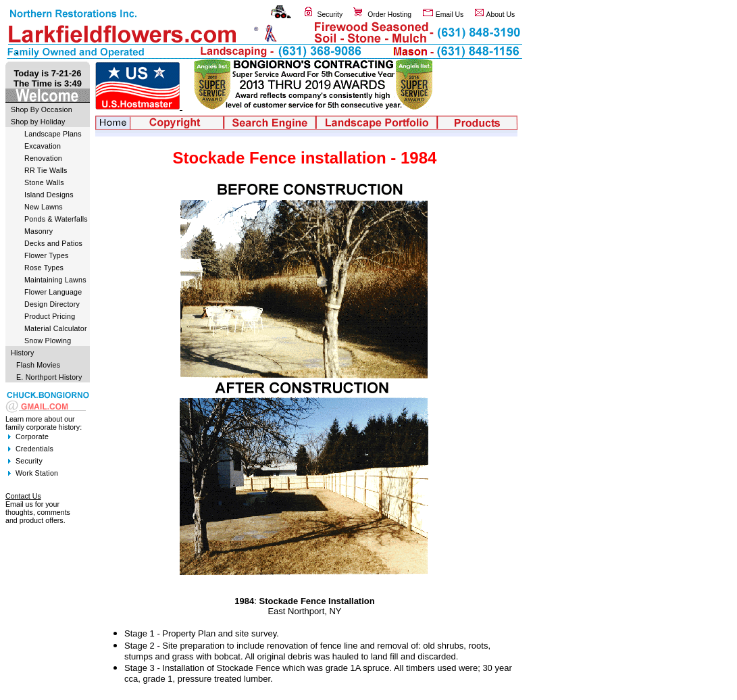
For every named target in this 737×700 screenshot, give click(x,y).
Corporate (32, 436)
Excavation (43, 146)
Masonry (39, 231)
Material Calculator (56, 328)
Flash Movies (38, 365)
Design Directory (52, 304)
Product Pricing (50, 316)
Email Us (450, 15)
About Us (501, 15)
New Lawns (44, 207)
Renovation (43, 158)
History (23, 353)
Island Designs (49, 195)
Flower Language (53, 292)
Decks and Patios (53, 243)
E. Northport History (49, 377)
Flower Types (47, 255)
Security (330, 15)
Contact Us (23, 496)
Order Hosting (389, 15)
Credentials (34, 449)
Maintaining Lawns (55, 280)
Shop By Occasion (42, 109)
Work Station (37, 473)
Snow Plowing (48, 341)
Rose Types (44, 268)
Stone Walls (44, 182)
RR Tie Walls (46, 170)
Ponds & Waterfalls (56, 219)
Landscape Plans (53, 134)
